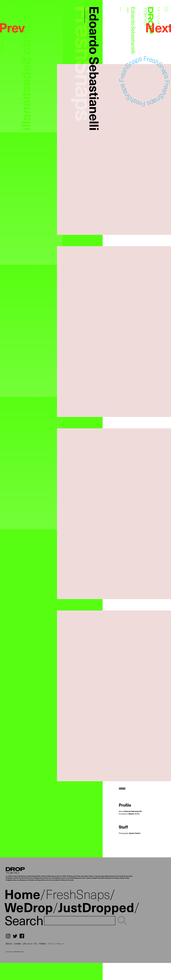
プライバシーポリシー (56, 944)
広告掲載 (17, 944)
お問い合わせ (27, 944)
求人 (36, 944)
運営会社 (9, 944)
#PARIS (122, 789)
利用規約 (43, 944)
